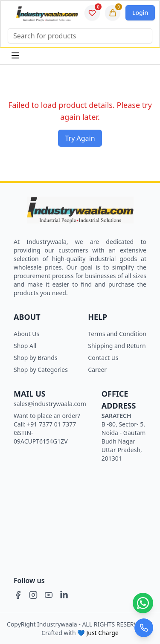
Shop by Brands (36, 358)
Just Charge (102, 633)
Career (97, 370)
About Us (26, 334)
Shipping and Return (117, 346)
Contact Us (103, 358)
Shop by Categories (41, 370)
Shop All (25, 346)
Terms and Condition (117, 334)
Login (140, 13)
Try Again (80, 138)
